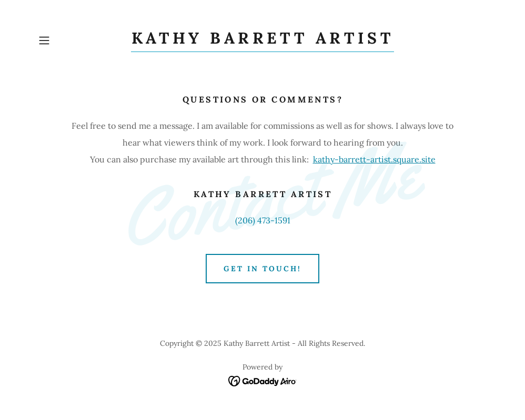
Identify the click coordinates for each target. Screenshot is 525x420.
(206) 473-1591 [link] (263, 220)
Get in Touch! (262, 269)
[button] (68, 40)
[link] (263, 40)
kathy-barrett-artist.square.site (374, 159)
